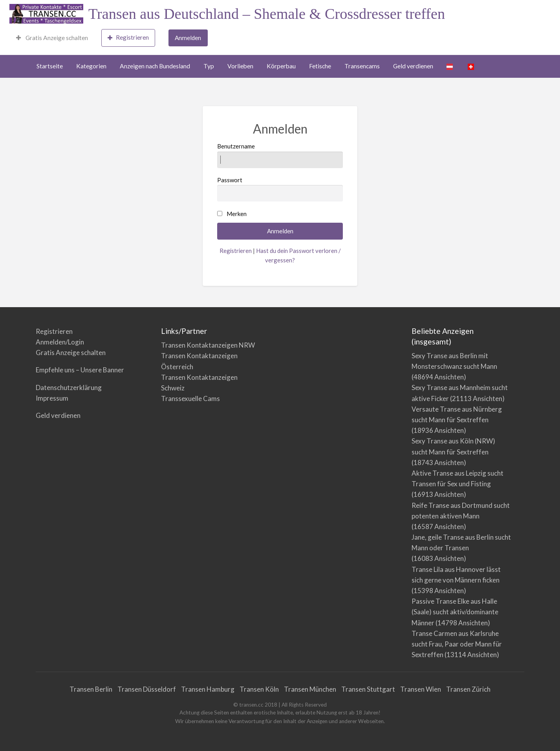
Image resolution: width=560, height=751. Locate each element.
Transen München (310, 689)
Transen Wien (421, 689)
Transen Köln (259, 689)
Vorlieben (240, 66)
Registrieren (128, 38)
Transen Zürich (468, 689)
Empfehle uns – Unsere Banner (80, 370)
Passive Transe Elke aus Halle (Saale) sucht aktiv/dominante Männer (455, 612)
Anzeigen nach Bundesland (155, 66)
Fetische (320, 66)
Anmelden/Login (60, 342)
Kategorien (91, 66)
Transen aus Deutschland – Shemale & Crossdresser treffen (267, 14)
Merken (237, 214)
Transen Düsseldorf (147, 689)
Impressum (52, 398)
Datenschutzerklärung (69, 387)
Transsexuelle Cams (190, 398)
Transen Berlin (91, 689)
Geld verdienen (413, 66)
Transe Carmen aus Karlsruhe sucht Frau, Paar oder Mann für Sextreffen (457, 644)
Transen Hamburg (208, 689)
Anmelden (188, 38)
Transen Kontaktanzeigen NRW (208, 345)
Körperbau (281, 66)
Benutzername (280, 155)
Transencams (362, 66)
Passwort (280, 189)
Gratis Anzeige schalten (52, 38)
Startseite (50, 66)
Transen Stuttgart (368, 689)
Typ (209, 66)
